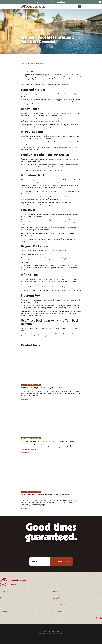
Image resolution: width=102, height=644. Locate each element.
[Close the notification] (100, 2)
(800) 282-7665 (9, 584)
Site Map (59, 633)
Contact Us (4, 591)
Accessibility (42, 633)
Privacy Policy (51, 633)
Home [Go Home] (22, 63)
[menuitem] (42, 633)
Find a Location (64, 562)
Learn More (61, 2)
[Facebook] (97, 618)
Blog (2, 598)
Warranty (4, 612)
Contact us (38, 336)
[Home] (33, 6)
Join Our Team (5, 605)
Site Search (57, 612)
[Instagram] (101, 618)
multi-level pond (56, 182)
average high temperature (50, 75)
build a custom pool (34, 306)
